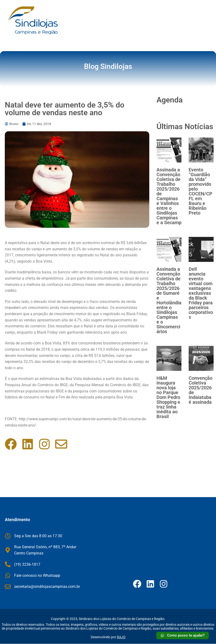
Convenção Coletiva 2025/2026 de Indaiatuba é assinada (201, 390)
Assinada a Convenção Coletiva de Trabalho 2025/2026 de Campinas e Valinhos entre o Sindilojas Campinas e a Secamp (169, 196)
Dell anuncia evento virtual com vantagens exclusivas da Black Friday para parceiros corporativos (201, 293)
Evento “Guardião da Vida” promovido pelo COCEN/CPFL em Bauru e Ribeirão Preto (201, 191)
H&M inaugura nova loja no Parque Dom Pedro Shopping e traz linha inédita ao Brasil (168, 397)
